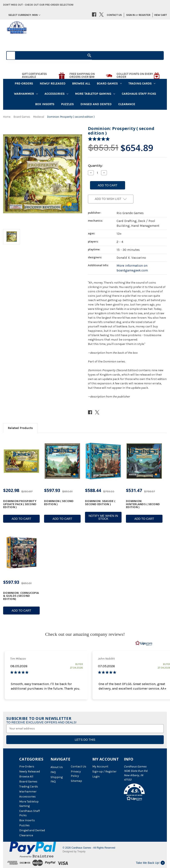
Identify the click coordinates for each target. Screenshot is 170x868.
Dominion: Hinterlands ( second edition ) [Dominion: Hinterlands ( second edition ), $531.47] (143, 504)
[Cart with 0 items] (159, 15)
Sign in (130, 15)
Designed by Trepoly (74, 852)
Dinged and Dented (96, 104)
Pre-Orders (24, 83)
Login (96, 777)
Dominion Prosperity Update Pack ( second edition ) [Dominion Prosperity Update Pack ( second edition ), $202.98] (20, 504)
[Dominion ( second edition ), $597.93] (62, 461)
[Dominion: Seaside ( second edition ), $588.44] (103, 461)
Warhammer (26, 94)
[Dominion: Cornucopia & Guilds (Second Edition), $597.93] (21, 553)
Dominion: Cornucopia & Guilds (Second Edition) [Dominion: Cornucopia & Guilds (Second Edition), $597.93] (21, 596)
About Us (57, 767)
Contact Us (114, 15)
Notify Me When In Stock (103, 517)
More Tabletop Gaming (95, 94)
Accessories (56, 94)
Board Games (109, 83)
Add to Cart (21, 519)
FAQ (53, 772)
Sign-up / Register (104, 771)
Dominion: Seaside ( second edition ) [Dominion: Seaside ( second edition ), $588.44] (100, 503)
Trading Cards (142, 83)
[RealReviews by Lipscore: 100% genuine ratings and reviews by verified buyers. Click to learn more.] (144, 643)
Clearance (127, 104)
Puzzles (67, 104)
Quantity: (95, 166)
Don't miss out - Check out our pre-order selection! (38, 5)
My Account (100, 766)
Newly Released (53, 83)
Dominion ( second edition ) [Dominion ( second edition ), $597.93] (59, 503)
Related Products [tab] (20, 428)
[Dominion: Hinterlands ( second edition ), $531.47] (144, 461)
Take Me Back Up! (150, 863)
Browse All (81, 83)
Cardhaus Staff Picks (139, 94)
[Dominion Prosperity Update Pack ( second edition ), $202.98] (21, 461)
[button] (137, 793)
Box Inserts (45, 104)
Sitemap (76, 781)
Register (145, 15)
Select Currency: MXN (24, 15)
